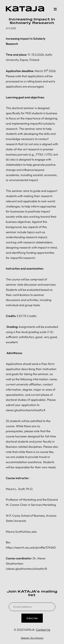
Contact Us (43, 630)
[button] (55, 9)
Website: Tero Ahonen (32, 638)
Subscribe (32, 618)
